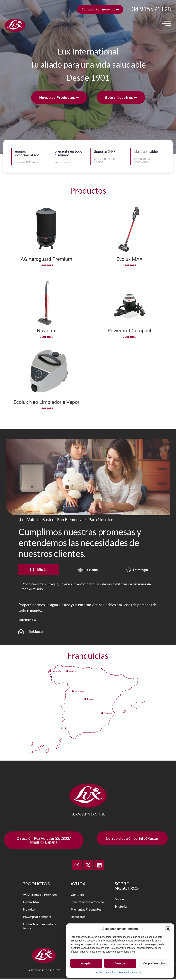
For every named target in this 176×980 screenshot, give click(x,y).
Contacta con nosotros (98, 10)
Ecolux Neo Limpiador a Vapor (40, 927)
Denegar (120, 963)
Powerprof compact (37, 918)
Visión (119, 900)
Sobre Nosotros (121, 99)
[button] (168, 929)
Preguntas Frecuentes (86, 911)
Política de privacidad (130, 973)
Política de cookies (107, 973)
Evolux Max (31, 903)
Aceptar (86, 963)
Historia (121, 908)
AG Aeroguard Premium (40, 896)
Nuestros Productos (59, 99)
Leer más (46, 267)
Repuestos (78, 918)
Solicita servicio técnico (87, 903)
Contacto (77, 896)
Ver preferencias (154, 963)
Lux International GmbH (44, 971)
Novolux (29, 911)
